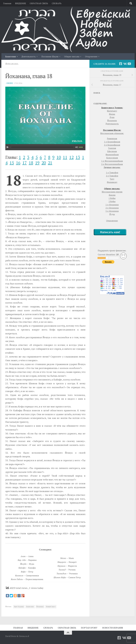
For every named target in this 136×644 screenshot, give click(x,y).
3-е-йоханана (112, 211)
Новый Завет (51, 607)
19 (37, 163)
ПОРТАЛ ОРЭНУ (89, 628)
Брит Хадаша (19, 607)
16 (18, 163)
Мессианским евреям (112, 192)
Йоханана (12, 64)
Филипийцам (112, 154)
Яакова (112, 195)
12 (71, 157)
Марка (112, 114)
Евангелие (30, 607)
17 (25, 163)
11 (65, 157)
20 (44, 163)
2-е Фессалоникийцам (112, 164)
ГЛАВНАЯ (18, 628)
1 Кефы (112, 198)
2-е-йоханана (112, 208)
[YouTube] (129, 64)
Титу (112, 179)
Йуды (112, 214)
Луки (112, 117)
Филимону (112, 182)
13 (78, 157)
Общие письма (72, 56)
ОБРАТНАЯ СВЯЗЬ (39, 3)
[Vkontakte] (125, 64)
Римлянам (112, 138)
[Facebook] (121, 64)
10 (59, 157)
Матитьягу (112, 111)
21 (50, 163)
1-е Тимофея (112, 173)
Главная (7, 3)
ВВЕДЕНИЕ (20, 3)
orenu (10, 83)
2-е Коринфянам (112, 145)
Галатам (112, 148)
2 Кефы (112, 201)
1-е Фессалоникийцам (112, 161)
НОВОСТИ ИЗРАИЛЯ (113, 628)
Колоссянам (112, 158)
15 (12, 163)
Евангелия (11, 56)
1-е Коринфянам (112, 142)
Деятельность (29, 56)
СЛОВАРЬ (57, 3)
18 (31, 163)
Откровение (91, 56)
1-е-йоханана (112, 205)
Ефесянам (112, 151)
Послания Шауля (50, 56)
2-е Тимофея (112, 176)
